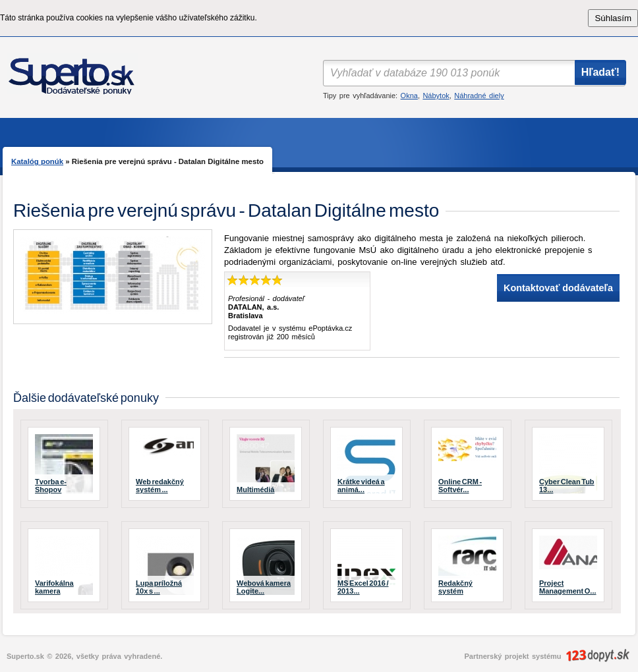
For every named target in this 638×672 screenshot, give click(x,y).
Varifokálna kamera (54, 587)
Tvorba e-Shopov (51, 486)
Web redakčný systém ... (160, 486)
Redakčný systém (455, 587)
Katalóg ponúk (37, 161)
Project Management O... (568, 587)
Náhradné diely (479, 96)
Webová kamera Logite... (264, 587)
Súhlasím (613, 18)
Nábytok (436, 96)
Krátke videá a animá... (361, 486)
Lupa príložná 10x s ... (159, 587)
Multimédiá (255, 490)
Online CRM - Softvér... (460, 486)
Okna (409, 96)
